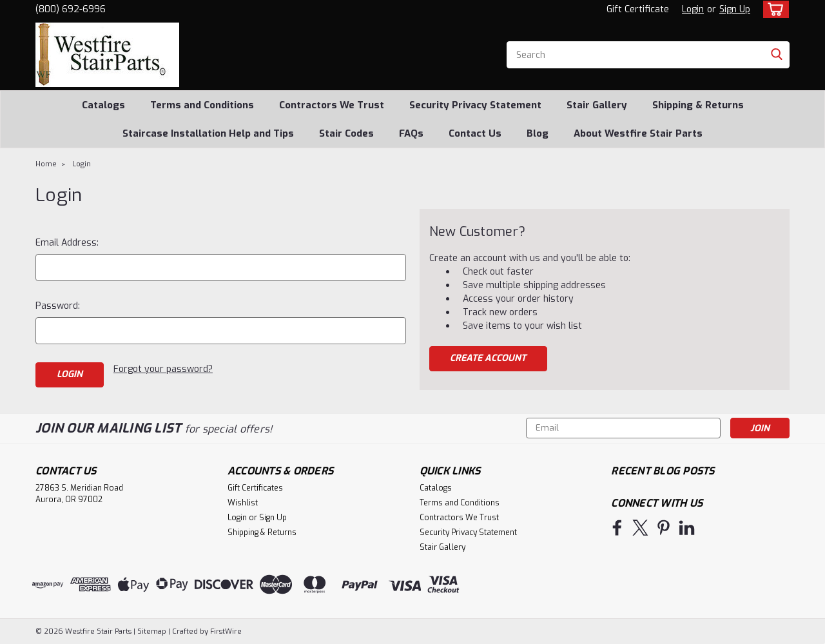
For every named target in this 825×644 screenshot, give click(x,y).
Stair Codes (346, 133)
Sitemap (152, 631)
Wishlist (243, 503)
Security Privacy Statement (475, 105)
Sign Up (735, 9)
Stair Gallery (597, 105)
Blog (538, 133)
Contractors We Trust (332, 105)
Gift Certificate (638, 9)
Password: (58, 306)
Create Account (488, 358)
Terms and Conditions (202, 105)
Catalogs (103, 105)
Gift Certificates (255, 488)
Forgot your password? (163, 369)
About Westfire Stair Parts (638, 133)
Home (46, 164)
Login (693, 9)
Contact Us (475, 133)
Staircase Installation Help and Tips (208, 133)
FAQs (411, 133)
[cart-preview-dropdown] (773, 9)
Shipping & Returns (698, 105)
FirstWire (225, 631)
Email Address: (67, 243)
